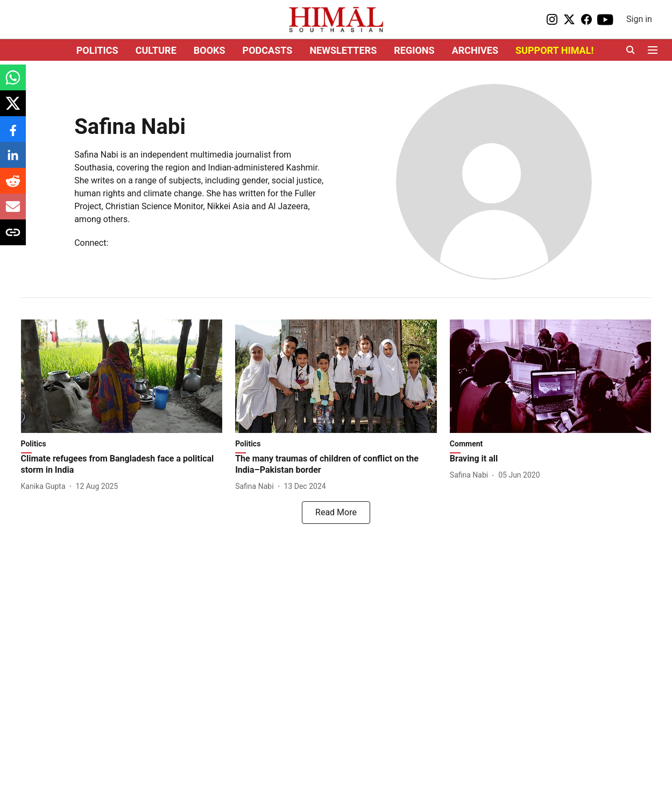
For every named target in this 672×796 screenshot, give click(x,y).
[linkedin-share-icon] (13, 161)
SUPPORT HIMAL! (554, 50)
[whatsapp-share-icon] (13, 83)
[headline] (122, 465)
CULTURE (156, 50)
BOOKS (210, 50)
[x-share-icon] (13, 109)
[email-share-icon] (13, 212)
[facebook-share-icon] (13, 135)
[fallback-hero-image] (122, 376)
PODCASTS (268, 50)
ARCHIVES (475, 50)
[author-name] (45, 486)
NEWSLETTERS (343, 50)
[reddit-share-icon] (13, 186)
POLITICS (97, 50)
